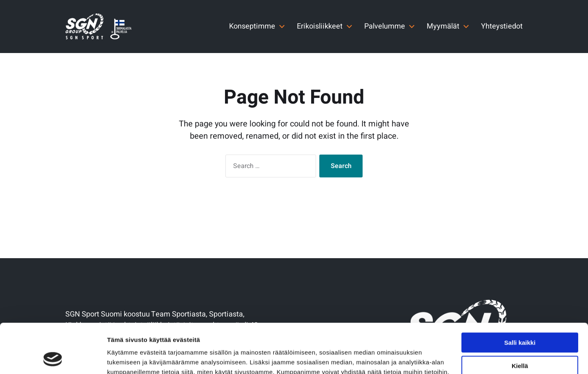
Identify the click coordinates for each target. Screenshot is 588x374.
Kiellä (520, 319)
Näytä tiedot (125, 358)
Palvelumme (385, 27)
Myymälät (443, 27)
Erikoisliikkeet (320, 27)
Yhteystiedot (502, 27)
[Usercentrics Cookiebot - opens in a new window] (53, 358)
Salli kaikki (520, 296)
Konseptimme (252, 27)
